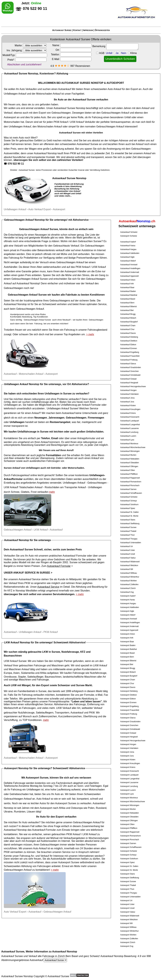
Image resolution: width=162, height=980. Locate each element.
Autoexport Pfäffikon (129, 828)
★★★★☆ (62, 66)
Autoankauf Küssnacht (130, 417)
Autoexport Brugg (128, 668)
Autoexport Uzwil (127, 908)
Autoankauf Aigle (127, 257)
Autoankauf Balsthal (129, 295)
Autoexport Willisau (128, 927)
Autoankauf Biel (127, 310)
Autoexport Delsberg (129, 691)
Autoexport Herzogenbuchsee (133, 741)
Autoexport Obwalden (129, 817)
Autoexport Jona (127, 752)
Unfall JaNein (121, 53)
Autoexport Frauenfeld (130, 710)
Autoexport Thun (127, 889)
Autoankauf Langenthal (130, 425)
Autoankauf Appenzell (129, 276)
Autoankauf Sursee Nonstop (69, 108)
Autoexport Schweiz (129, 236)
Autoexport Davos (128, 687)
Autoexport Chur (127, 683)
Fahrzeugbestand (97, 330)
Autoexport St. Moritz (129, 870)
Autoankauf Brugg (128, 314)
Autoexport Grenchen (129, 725)
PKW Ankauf (61, 122)
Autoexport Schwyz (128, 855)
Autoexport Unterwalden (130, 897)
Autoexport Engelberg (129, 706)
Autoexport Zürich (128, 942)
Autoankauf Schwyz (129, 501)
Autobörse (87, 250)
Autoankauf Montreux (129, 444)
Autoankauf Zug (127, 592)
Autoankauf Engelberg (130, 352)
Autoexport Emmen (128, 703)
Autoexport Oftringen (129, 821)
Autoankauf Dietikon (129, 341)
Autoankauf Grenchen (129, 371)
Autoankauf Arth (127, 284)
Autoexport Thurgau (129, 893)
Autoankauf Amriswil (129, 265)
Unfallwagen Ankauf (15, 94)
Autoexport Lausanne (129, 782)
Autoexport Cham (128, 680)
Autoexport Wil (126, 923)
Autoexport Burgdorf (129, 676)
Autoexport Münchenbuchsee (133, 802)
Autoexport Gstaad (128, 733)
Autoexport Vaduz (128, 912)
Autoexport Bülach (128, 672)
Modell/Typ (25, 55)
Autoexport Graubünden (130, 722)
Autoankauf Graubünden (131, 367)
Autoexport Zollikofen (129, 939)
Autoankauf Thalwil (128, 531)
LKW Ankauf (77, 122)
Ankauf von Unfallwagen (26, 468)
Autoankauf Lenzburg (129, 432)
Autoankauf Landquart (130, 421)
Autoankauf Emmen (129, 348)
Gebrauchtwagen (61, 113)
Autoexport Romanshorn (131, 836)
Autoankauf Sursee (62, 30)
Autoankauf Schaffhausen (131, 493)
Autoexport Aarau (128, 600)
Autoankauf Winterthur (130, 577)
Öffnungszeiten (102, 30)
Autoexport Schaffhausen (131, 847)
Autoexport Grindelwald (130, 729)
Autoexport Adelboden (130, 607)
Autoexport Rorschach (130, 840)
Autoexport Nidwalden (129, 813)
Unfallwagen (95, 487)
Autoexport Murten (128, 809)
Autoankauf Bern (127, 303)
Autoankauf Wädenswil (130, 562)
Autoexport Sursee (128, 881)
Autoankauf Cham (128, 326)
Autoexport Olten (127, 824)
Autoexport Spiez (127, 862)
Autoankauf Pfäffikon (129, 474)
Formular (89, 695)
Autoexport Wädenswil (130, 916)
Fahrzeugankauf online (24, 475)
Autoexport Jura (127, 756)
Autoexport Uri (126, 901)
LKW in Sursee (51, 652)
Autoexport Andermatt (129, 626)
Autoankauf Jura (127, 402)
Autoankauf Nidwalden (130, 459)
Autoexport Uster (127, 904)
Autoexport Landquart (129, 775)
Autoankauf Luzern (128, 436)
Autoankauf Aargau (128, 249)
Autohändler (11, 267)
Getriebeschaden (19, 794)
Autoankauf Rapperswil (130, 478)
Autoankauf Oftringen (129, 466)
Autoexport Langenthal (130, 779)
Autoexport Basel (127, 653)
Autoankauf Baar (127, 287)
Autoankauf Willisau (129, 573)
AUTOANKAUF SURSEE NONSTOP (82, 83)
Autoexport (10, 117)
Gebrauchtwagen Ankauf (115, 113)
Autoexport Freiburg (129, 714)
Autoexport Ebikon (128, 699)
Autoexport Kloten (128, 760)
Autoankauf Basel (128, 299)
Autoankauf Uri (126, 546)
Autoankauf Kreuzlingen (130, 409)
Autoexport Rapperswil (130, 832)
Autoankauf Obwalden (130, 463)
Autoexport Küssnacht (129, 771)
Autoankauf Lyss (127, 440)
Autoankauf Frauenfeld (130, 356)
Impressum (88, 30)
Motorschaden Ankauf (48, 94)
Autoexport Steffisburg (130, 878)
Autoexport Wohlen (128, 935)
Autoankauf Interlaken (129, 394)
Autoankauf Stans (128, 520)
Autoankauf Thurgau (129, 539)
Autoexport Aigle (127, 611)
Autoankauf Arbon (128, 280)
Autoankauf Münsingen (130, 451)
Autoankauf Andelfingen (130, 268)
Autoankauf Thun (127, 535)
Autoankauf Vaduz (128, 558)
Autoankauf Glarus (128, 364)
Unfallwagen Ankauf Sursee (62, 408)
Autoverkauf (48, 960)
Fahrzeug (14, 258)
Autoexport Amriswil (129, 619)
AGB (102, 53)
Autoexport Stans (128, 874)
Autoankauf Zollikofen (129, 584)
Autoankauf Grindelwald (130, 375)
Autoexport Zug (127, 946)
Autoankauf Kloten (128, 406)
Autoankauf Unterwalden (131, 543)
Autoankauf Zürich (128, 588)
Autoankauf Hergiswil (129, 383)
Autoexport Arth (127, 638)
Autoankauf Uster (128, 550)
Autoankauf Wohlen (129, 581)
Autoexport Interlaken (129, 748)
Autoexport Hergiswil (129, 737)
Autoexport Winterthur (129, 931)
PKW (73, 153)
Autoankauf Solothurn (129, 505)
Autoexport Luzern (128, 790)
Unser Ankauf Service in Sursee (27, 573)
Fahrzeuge (79, 673)
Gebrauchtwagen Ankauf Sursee (39, 229)
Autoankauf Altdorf (128, 261)
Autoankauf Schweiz (129, 232)
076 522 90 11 (16, 164)
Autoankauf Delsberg (129, 337)
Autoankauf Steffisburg (130, 524)
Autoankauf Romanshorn (131, 482)
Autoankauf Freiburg (129, 360)
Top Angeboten (72, 334)
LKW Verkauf (64, 708)
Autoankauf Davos (128, 333)
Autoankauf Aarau (128, 246)
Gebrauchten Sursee (90, 241)
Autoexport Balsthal (128, 649)
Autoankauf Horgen (128, 390)
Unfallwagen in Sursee (58, 394)
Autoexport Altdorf (128, 615)
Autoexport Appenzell (129, 630)
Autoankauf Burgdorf (129, 322)
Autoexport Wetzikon (129, 920)
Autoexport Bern (127, 657)
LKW (14, 685)
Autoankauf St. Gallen (129, 512)
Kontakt (77, 30)
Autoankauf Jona (127, 398)
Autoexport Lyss (127, 794)
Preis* (27, 60)
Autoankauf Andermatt (130, 272)
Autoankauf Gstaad (128, 379)
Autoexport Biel (127, 664)
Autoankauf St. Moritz (129, 516)
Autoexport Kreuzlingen (130, 763)
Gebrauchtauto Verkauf (66, 246)
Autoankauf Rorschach (130, 485)
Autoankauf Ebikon (128, 345)
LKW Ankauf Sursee (15, 661)
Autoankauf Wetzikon (129, 565)
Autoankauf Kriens (128, 413)
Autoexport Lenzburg (129, 786)
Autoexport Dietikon (129, 695)
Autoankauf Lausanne (129, 428)
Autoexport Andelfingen (130, 623)
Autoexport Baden (128, 645)
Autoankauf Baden (128, 291)
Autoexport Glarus (128, 718)
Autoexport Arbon (128, 634)
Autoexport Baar (127, 642)
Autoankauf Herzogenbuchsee (133, 386)
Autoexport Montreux (129, 798)
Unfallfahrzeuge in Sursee (33, 432)
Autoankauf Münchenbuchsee (133, 447)
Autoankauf (64, 89)
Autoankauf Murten (128, 455)
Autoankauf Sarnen (128, 489)
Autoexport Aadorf (128, 596)
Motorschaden (12, 122)
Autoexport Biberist (128, 661)
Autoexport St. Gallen (129, 866)
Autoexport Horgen (128, 744)
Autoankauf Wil (127, 569)
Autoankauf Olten (128, 470)
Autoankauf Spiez (128, 508)
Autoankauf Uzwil (128, 554)
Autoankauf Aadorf (128, 242)
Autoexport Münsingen (130, 805)
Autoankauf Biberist (128, 307)
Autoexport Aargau (128, 604)
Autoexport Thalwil (128, 885)
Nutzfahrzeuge (98, 673)
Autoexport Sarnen (128, 843)
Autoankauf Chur (127, 329)
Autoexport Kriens (128, 767)
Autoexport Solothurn (129, 859)
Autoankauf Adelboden (130, 253)
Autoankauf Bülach (128, 318)
